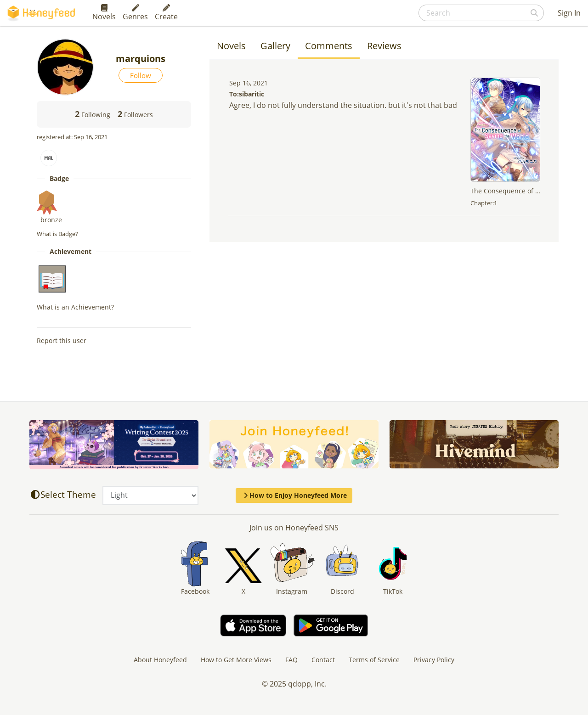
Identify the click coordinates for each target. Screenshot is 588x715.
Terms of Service (374, 660)
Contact (323, 660)
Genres (135, 13)
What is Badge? (57, 234)
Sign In (569, 13)
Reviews (384, 46)
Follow (141, 75)
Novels (104, 13)
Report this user (62, 341)
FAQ (291, 660)
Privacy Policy (434, 660)
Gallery (275, 46)
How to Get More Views (236, 660)
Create (166, 13)
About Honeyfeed (160, 660)
